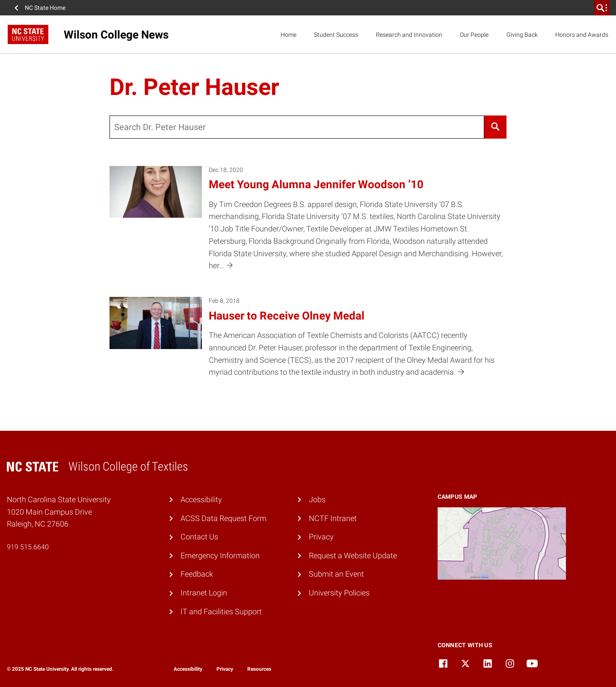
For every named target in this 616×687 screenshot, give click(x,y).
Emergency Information (220, 555)
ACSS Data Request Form (224, 518)
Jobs (317, 499)
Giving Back (522, 35)
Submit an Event (336, 574)
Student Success (336, 35)
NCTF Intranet (333, 518)
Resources (259, 669)
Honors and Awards (582, 35)
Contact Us (199, 537)
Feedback (197, 574)
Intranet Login (204, 593)
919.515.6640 (28, 547)
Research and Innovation (409, 35)
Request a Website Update (353, 555)
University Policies (339, 593)
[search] (602, 8)
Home (289, 35)
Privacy (321, 537)
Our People (474, 35)
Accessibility (201, 499)
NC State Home (45, 8)
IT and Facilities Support (221, 611)
